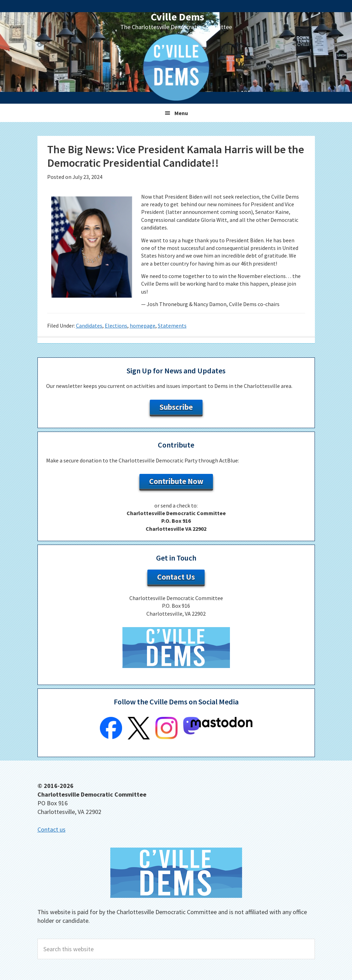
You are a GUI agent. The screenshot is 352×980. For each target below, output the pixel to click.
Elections (116, 326)
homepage (143, 326)
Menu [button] (181, 113)
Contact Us (176, 577)
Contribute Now (176, 481)
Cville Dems (178, 17)
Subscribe (176, 407)
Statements (172, 326)
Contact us (51, 829)
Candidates (89, 326)
